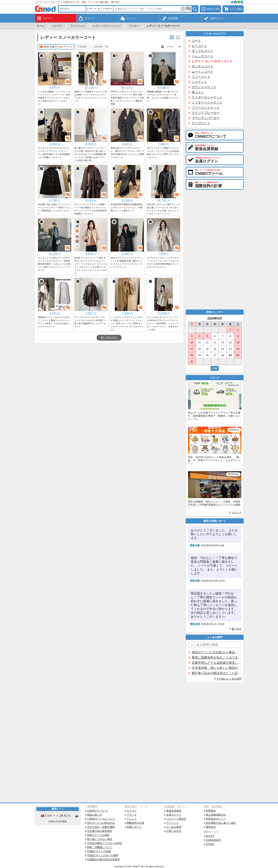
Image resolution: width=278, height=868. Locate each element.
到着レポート (134, 827)
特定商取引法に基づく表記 (221, 823)
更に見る (236, 629)
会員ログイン (174, 815)
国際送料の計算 (135, 823)
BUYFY (210, 836)
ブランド (132, 815)
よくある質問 (174, 827)
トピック (236, 512)
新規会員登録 (174, 811)
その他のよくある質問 (229, 679)
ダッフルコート (203, 51)
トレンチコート (203, 56)
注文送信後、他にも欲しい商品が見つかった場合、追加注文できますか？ (216, 668)
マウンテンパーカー (206, 118)
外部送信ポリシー (216, 819)
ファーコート (201, 77)
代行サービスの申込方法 (101, 823)
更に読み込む (109, 338)
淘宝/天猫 (47, 47)
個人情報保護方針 (216, 815)
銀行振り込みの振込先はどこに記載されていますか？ (216, 673)
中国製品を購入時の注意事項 (103, 859)
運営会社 (211, 827)
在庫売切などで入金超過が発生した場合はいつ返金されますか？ (216, 663)
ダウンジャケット (204, 87)
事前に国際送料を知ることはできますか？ (216, 658)
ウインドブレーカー (206, 113)
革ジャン (198, 92)
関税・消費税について (100, 847)
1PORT (210, 844)
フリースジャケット (206, 108)
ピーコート (199, 46)
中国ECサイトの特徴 (99, 851)
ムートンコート (203, 72)
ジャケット (199, 82)
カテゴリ (132, 811)
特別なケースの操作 (98, 835)
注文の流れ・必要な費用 (101, 827)
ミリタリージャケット (207, 102)
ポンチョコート (203, 66)
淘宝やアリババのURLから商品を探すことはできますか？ (216, 652)
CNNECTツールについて (101, 819)
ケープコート (201, 123)
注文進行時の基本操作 (100, 831)
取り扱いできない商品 (100, 839)
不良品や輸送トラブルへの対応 (105, 843)
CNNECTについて (97, 811)
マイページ (172, 823)
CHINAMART (213, 840)
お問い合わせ (174, 831)
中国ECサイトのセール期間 (103, 855)
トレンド (132, 819)
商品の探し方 (95, 815)
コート (196, 41)
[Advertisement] (109, 372)
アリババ (66, 47)
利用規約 (211, 811)
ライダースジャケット (207, 97)
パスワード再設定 (176, 819)
